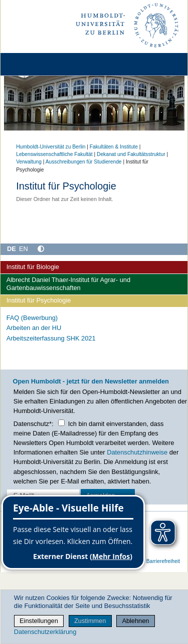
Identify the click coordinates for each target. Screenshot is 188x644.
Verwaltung (29, 162)
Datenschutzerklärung (45, 632)
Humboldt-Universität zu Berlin (51, 147)
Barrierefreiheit (163, 561)
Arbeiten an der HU (34, 328)
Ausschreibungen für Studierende (84, 162)
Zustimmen (90, 621)
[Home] (36, 64)
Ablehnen (135, 621)
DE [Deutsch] (12, 249)
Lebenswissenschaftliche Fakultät (54, 154)
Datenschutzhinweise (137, 452)
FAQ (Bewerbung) (32, 318)
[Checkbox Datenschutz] (61, 423)
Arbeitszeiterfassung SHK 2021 (51, 338)
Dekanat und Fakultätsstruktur (131, 154)
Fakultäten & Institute (114, 147)
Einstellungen (39, 621)
